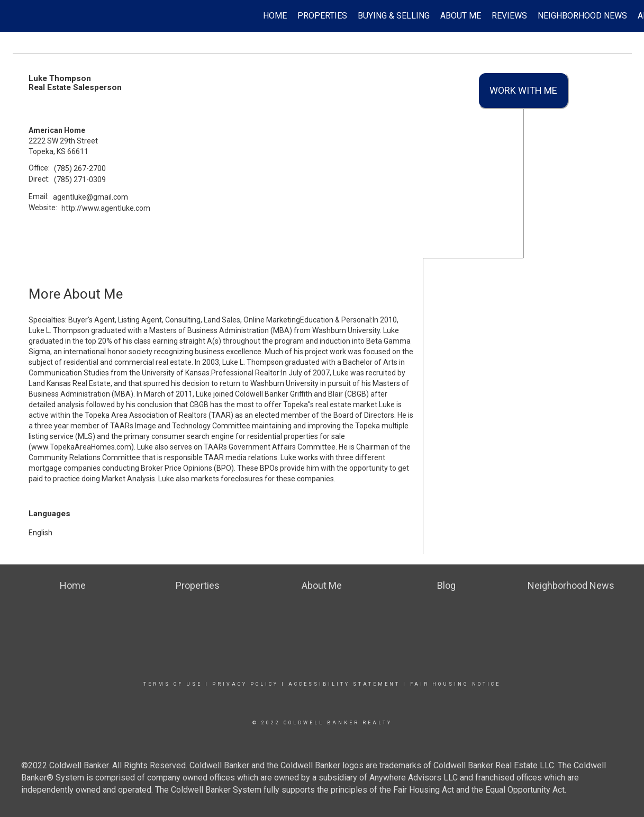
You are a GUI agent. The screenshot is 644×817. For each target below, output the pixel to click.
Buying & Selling (394, 16)
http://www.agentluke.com (106, 208)
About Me (461, 16)
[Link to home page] (13, 16)
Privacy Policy (245, 684)
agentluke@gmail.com (90, 197)
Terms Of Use (173, 684)
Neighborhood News (582, 16)
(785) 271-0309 (80, 179)
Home (275, 16)
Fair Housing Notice (455, 684)
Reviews (509, 16)
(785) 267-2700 (80, 168)
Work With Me (523, 90)
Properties (322, 16)
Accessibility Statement (344, 684)
